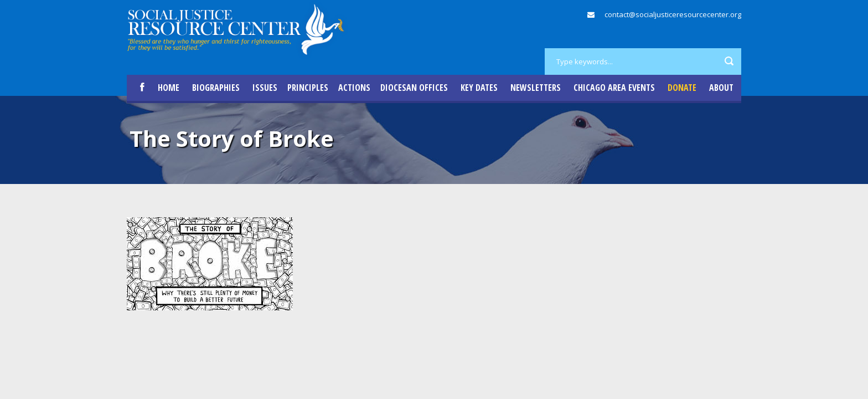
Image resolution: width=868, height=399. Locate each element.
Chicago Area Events (614, 88)
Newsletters (536, 88)
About (721, 88)
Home (169, 88)
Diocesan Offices (414, 88)
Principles (308, 88)
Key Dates (479, 88)
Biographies (216, 88)
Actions (354, 88)
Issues (265, 88)
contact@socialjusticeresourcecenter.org (673, 14)
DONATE (682, 88)
